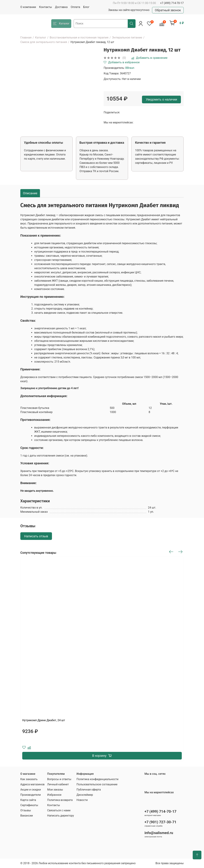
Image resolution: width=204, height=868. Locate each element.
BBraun (130, 68)
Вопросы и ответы (59, 779)
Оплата (75, 7)
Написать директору (60, 816)
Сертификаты (29, 805)
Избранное (54, 795)
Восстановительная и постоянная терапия (79, 37)
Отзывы (26, 810)
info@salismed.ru (159, 833)
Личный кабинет (58, 784)
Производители (31, 795)
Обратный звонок (168, 10)
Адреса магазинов (32, 784)
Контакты (45, 7)
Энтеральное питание (127, 37)
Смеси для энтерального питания (44, 42)
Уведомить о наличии (161, 99)
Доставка (61, 7)
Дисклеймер (85, 795)
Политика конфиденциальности (97, 779)
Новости (82, 800)
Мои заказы (55, 790)
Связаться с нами (59, 810)
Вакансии (27, 816)
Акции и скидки (31, 790)
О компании (28, 7)
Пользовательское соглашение (97, 784)
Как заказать (29, 779)
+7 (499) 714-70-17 (172, 3)
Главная (26, 37)
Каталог (41, 37)
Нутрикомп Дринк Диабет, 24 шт (44, 720)
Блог (86, 7)
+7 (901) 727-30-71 (160, 822)
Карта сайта (28, 800)
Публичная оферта (89, 790)
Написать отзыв (36, 536)
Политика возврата (60, 800)
